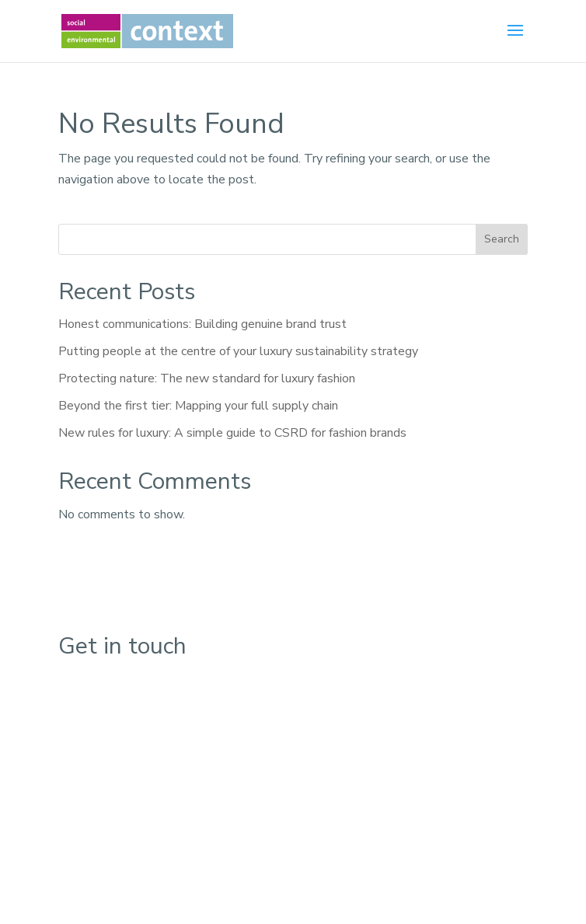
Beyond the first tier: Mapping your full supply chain (198, 406)
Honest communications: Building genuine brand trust (202, 324)
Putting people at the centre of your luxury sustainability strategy (238, 351)
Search (502, 239)
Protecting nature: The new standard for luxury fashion (207, 378)
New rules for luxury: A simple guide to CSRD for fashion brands (232, 433)
